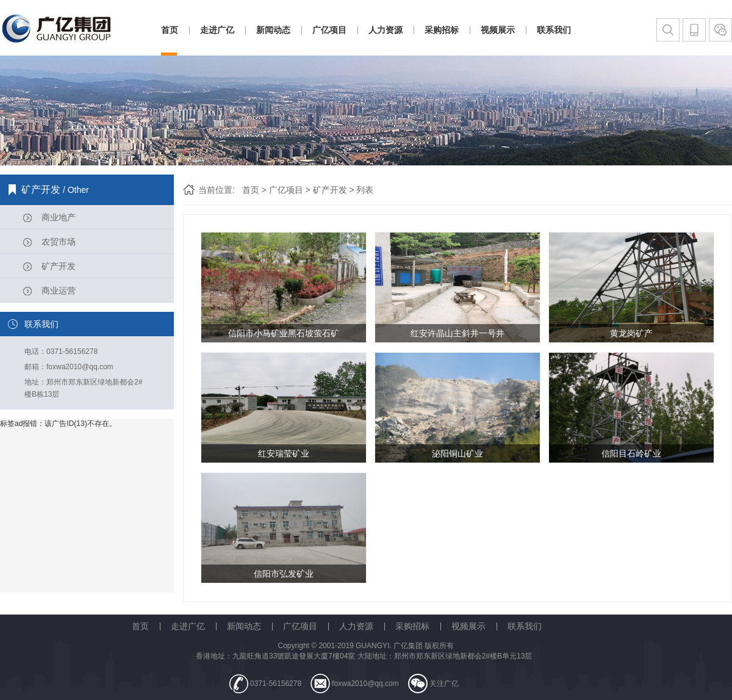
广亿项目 (329, 30)
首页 (170, 30)
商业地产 (59, 217)
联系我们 (554, 30)
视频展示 (498, 30)
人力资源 (386, 30)
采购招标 (442, 30)
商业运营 (59, 290)
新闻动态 (273, 30)
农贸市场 (59, 242)
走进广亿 (217, 30)
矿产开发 (59, 266)
